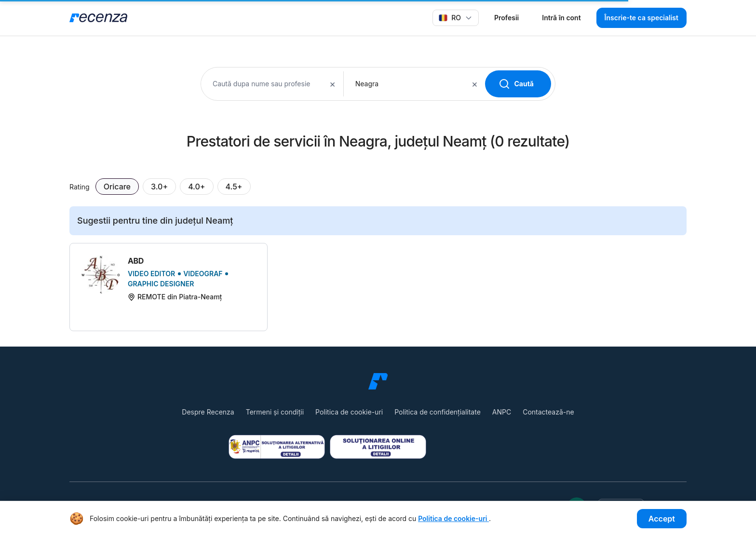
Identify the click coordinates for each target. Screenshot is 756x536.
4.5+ (234, 187)
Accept (662, 519)
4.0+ (196, 187)
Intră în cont (561, 18)
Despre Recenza (208, 412)
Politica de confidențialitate (438, 412)
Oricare (117, 187)
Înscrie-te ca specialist (641, 18)
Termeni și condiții (275, 412)
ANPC (502, 412)
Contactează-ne (548, 412)
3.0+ (159, 187)
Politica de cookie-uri (349, 412)
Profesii (506, 18)
